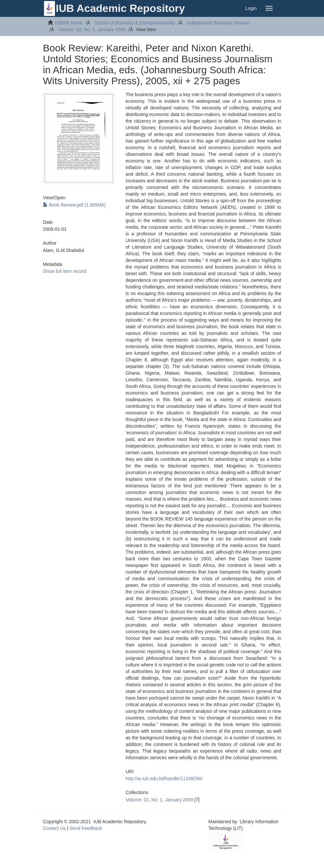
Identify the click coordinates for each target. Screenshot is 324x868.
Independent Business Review (218, 23)
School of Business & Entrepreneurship (135, 23)
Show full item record (65, 271)
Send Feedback (86, 828)
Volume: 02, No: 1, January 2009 (92, 30)
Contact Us (54, 828)
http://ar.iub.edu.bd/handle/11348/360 (164, 778)
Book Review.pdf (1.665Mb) (74, 205)
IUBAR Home (69, 23)
